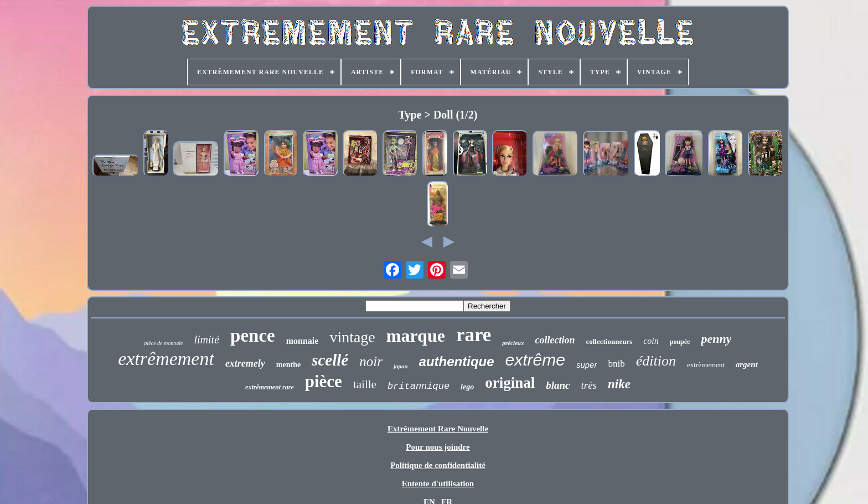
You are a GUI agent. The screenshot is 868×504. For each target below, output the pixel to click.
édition (656, 361)
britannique (418, 386)
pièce (324, 381)
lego (467, 387)
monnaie (303, 341)
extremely (245, 363)
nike (619, 384)
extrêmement (166, 359)
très (589, 385)
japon (401, 366)
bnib (616, 364)
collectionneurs (609, 341)
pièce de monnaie (164, 343)
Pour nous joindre (438, 447)
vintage (352, 337)
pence (253, 336)
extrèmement (706, 365)
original (510, 383)
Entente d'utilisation (438, 484)
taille (365, 384)
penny (716, 339)
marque (416, 336)
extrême (535, 360)
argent (747, 364)
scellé (330, 360)
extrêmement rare (270, 387)
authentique (457, 361)
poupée (680, 342)
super (587, 365)
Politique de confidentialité (438, 465)
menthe (288, 365)
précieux (513, 343)
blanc (558, 385)
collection (555, 340)
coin (651, 341)
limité (207, 340)
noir (371, 361)
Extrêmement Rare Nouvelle (438, 429)
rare (474, 335)
